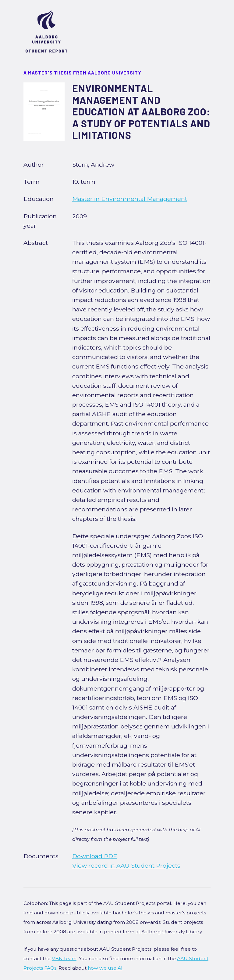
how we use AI (105, 968)
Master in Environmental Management (130, 199)
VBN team (64, 958)
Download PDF (95, 856)
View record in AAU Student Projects (126, 866)
